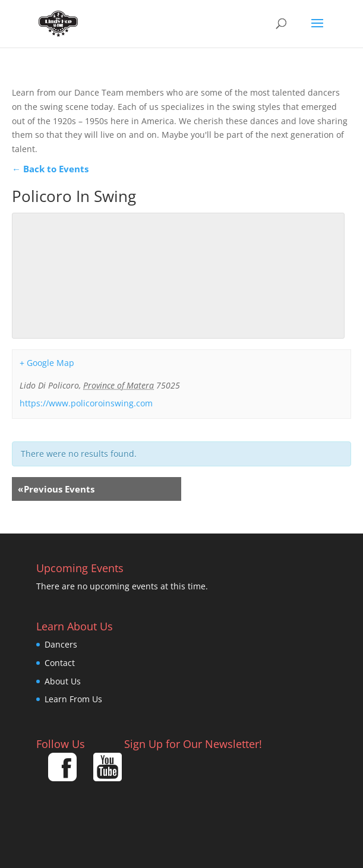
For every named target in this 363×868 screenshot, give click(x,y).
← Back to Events (50, 169)
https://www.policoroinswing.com (86, 403)
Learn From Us (73, 699)
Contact (60, 663)
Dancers (61, 644)
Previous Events (56, 489)
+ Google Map (47, 363)
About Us (63, 681)
